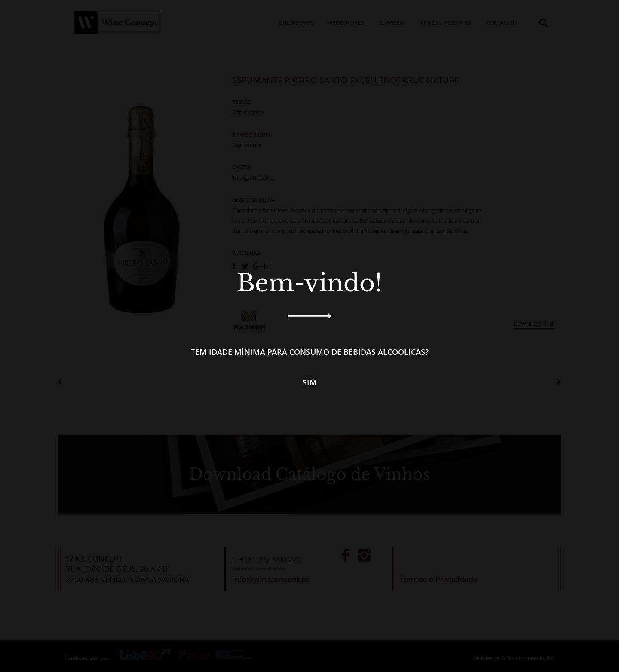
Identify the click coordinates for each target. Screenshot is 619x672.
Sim (310, 382)
